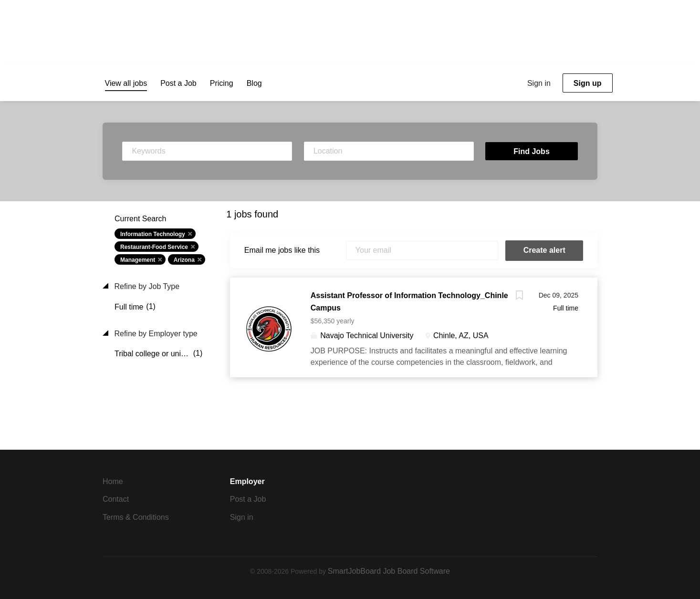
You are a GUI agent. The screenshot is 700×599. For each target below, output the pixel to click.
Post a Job (248, 499)
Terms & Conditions (136, 517)
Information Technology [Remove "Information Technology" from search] (153, 234)
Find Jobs (532, 151)
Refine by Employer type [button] (155, 334)
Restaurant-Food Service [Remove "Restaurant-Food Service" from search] (154, 247)
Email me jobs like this (282, 250)
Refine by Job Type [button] (146, 286)
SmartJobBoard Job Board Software (389, 571)
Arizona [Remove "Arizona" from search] (184, 260)
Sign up (588, 83)
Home (113, 481)
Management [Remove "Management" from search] (138, 260)
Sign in (539, 83)
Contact (116, 499)
